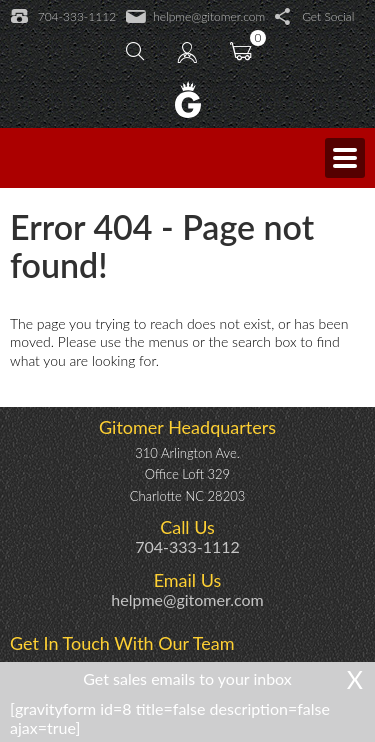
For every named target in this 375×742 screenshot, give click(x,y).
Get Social (314, 17)
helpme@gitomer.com (195, 17)
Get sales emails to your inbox (187, 678)
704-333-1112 (63, 17)
